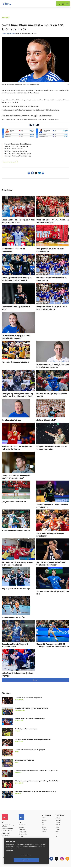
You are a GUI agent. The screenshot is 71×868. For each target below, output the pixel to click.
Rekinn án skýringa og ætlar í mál (16, 362)
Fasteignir (59, 820)
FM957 (58, 832)
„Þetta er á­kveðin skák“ (46, 420)
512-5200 (26, 825)
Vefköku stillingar (15, 860)
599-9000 (7, 836)
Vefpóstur (23, 842)
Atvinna (59, 823)
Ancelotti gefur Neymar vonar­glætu (26, 729)
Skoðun (46, 828)
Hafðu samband (25, 830)
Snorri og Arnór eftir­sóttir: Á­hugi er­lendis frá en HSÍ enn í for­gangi (36, 792)
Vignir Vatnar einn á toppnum (24, 760)
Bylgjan (59, 830)
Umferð (22, 839)
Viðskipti (46, 820)
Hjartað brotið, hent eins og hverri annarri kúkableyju (32, 708)
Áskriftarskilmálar (25, 835)
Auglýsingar (23, 827)
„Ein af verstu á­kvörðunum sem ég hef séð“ (29, 698)
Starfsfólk (23, 837)
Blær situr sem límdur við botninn (16, 531)
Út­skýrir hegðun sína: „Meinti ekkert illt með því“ (30, 719)
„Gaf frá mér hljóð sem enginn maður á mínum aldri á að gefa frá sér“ (37, 771)
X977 (58, 835)
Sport (45, 823)
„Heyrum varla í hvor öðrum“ (14, 502)
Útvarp (45, 832)
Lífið (45, 825)
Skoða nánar (10, 855)
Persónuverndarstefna (8, 829)
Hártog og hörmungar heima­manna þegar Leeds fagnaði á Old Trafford (37, 781)
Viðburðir (59, 825)
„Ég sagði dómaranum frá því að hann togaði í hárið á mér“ (33, 740)
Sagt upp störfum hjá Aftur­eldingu (16, 589)
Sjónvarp (46, 830)
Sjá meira (35, 680)
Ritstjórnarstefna (25, 832)
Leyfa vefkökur (37, 860)
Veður (58, 828)
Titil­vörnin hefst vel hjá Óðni (14, 618)
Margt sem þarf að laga (11, 420)
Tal (57, 837)
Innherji (59, 818)
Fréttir (45, 818)
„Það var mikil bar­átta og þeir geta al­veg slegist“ (30, 750)
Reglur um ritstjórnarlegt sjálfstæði (9, 826)
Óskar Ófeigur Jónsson (8, 34)
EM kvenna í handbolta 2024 (10, 162)
